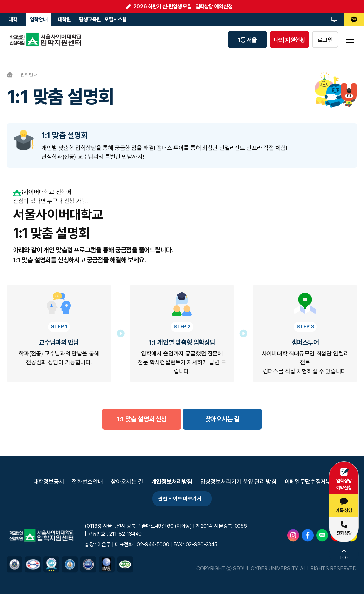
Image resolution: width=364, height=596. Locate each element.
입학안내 (39, 20)
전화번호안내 (87, 482)
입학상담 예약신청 (214, 6)
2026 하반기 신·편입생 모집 (163, 6)
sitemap (350, 40)
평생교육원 (90, 20)
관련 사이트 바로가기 (177, 500)
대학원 (64, 20)
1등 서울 (247, 40)
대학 (13, 20)
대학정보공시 (49, 482)
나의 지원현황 (290, 40)
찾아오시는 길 (127, 482)
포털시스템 (116, 20)
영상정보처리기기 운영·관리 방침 (238, 482)
